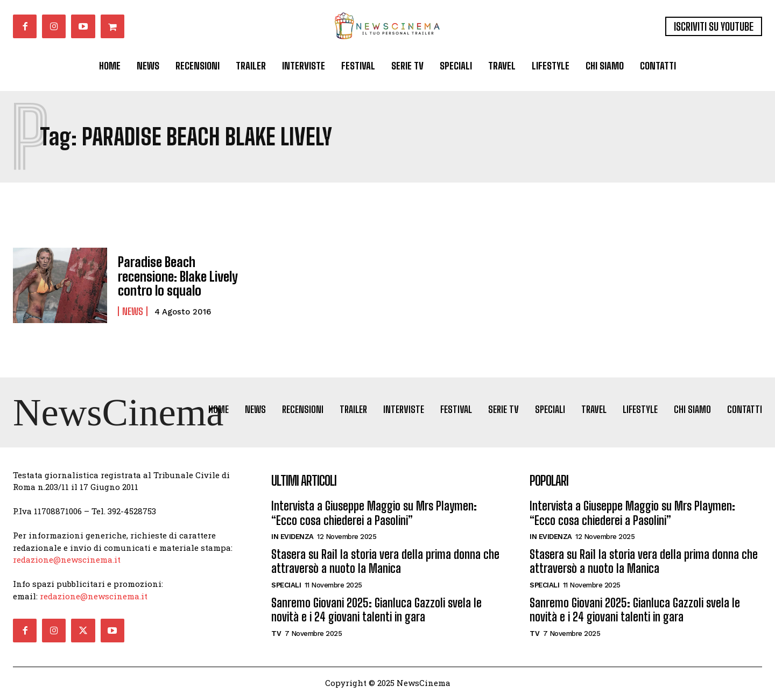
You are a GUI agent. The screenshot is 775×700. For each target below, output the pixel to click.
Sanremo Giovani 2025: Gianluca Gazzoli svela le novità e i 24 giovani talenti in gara (376, 611)
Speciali (286, 586)
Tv (276, 635)
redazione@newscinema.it (67, 561)
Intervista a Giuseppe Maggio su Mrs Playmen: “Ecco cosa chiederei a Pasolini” (374, 514)
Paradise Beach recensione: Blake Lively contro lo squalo (178, 276)
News (133, 311)
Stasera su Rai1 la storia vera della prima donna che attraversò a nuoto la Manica (385, 563)
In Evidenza (293, 538)
